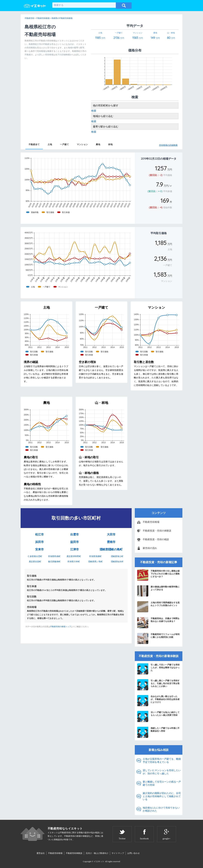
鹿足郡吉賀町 (35, 562)
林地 (110, 144)
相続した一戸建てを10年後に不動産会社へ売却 (158, 732)
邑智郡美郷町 (95, 556)
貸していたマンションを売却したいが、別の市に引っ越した (162, 772)
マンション (82, 144)
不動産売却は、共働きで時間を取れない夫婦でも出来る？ (158, 623)
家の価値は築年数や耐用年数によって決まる (158, 591)
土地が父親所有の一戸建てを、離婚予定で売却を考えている (162, 761)
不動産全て (34, 144)
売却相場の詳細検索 (168, 145)
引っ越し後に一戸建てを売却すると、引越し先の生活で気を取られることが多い (158, 685)
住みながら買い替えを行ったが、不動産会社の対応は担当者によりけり (158, 701)
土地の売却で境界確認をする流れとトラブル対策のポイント (158, 607)
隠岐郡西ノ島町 (96, 562)
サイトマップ (118, 853)
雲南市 (111, 542)
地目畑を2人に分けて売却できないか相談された (161, 809)
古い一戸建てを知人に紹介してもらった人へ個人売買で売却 (158, 716)
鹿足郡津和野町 (74, 556)
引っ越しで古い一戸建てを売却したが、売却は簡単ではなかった (158, 669)
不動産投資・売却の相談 (156, 539)
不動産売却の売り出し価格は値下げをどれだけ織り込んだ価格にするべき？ (158, 575)
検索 (94, 111)
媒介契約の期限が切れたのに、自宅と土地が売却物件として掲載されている (162, 796)
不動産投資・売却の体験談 (157, 531)
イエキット (99, 861)
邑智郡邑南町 (54, 556)
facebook (144, 839)
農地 (98, 144)
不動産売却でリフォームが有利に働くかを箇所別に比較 (158, 638)
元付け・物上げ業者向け (97, 853)
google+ (166, 839)
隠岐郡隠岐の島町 (111, 549)
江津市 (75, 549)
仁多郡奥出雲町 (35, 556)
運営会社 (41, 853)
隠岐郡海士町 (117, 556)
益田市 (75, 542)
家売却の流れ (150, 548)
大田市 (111, 534)
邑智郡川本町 (74, 562)
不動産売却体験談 (74, 853)
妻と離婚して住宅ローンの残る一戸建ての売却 (162, 783)
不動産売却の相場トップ (61, 627)
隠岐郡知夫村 (117, 562)
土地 (50, 144)
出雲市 (75, 534)
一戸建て (64, 144)
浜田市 (39, 542)
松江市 (39, 534)
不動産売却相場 (151, 522)
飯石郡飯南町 (54, 562)
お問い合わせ (134, 853)
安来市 (39, 549)
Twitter (122, 839)
